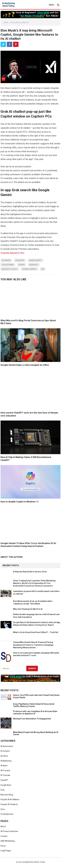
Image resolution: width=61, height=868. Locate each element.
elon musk (20, 260)
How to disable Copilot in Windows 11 (20, 502)
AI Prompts (5, 770)
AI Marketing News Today (34, 862)
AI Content (5, 751)
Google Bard (6, 785)
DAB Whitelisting (8, 841)
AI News (4, 766)
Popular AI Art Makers (10, 799)
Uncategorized (7, 814)
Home (6, 23)
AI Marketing (6, 761)
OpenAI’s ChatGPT (29, 269)
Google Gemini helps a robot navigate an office (25, 365)
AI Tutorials (5, 775)
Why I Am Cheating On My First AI (28, 609)
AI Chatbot (6, 260)
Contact (4, 836)
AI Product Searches (9, 831)
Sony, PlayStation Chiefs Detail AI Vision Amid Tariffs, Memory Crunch (34, 705)
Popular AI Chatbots (19, 23)
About (3, 826)
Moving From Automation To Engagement (32, 719)
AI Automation (7, 746)
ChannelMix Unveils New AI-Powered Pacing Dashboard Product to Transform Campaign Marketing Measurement (33, 645)
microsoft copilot (10, 269)
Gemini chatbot (35, 260)
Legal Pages (6, 851)
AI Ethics (4, 756)
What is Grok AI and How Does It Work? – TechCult (36, 632)
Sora (3, 809)
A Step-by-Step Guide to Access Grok (30, 572)
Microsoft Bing (7, 795)
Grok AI (21, 265)
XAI (43, 269)
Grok (3, 790)
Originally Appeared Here (12, 253)
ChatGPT (4, 780)
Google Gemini (8, 265)
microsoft (34, 265)
